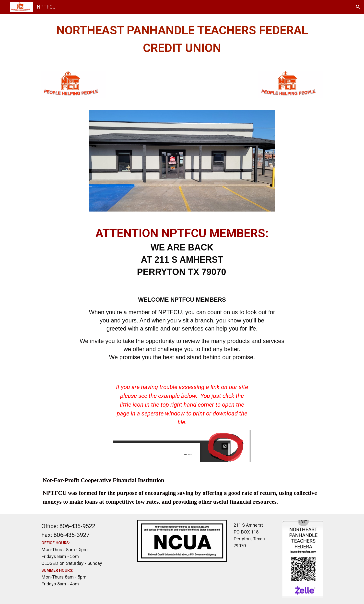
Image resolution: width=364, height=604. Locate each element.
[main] (182, 39)
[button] (358, 7)
